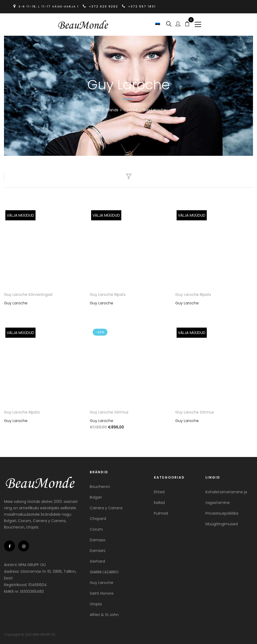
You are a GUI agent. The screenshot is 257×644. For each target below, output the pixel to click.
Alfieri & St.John (104, 613)
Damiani (98, 549)
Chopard (98, 517)
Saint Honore (102, 592)
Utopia (96, 603)
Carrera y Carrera (106, 507)
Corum (96, 528)
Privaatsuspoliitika (222, 512)
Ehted (159, 491)
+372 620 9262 (101, 7)
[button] (158, 24)
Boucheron (100, 485)
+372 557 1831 (139, 7)
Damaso (98, 539)
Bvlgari (96, 496)
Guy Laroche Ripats (108, 295)
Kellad (159, 501)
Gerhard (97, 560)
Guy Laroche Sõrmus (109, 411)
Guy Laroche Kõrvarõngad (28, 295)
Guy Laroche (16, 303)
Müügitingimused (222, 523)
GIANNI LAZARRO (104, 571)
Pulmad (161, 512)
